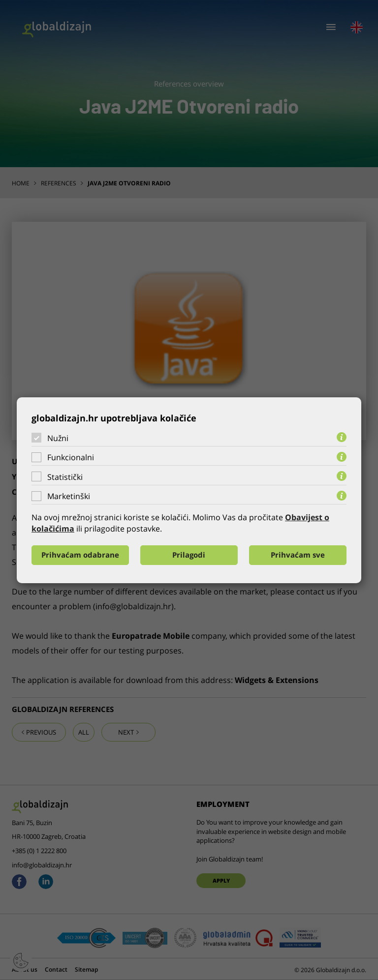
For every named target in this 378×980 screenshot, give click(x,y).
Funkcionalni (71, 457)
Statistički (65, 477)
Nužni (58, 438)
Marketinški (69, 496)
